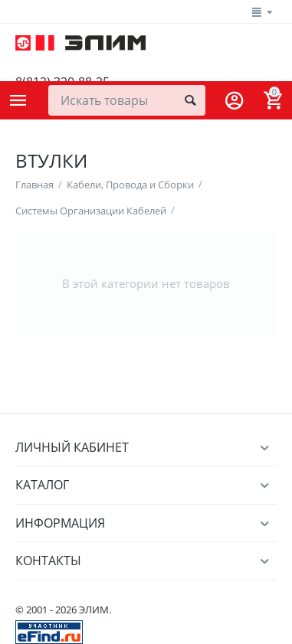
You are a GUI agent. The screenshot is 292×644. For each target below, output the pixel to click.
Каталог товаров (18, 100)
